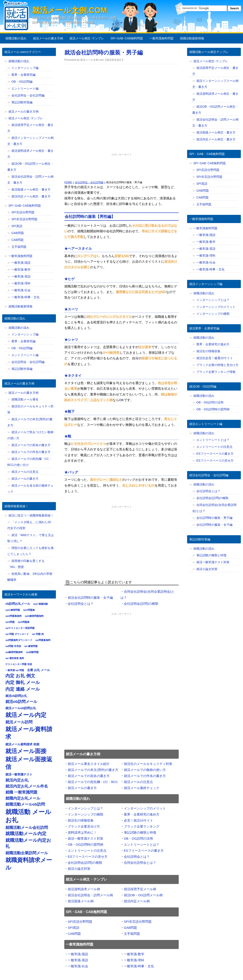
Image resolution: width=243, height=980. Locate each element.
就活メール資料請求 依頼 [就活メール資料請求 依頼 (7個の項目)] (22, 744)
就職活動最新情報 (192, 38)
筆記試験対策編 (22, 102)
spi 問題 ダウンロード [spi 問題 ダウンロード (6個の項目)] (17, 634)
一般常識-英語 (78, 960)
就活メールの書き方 (82, 788)
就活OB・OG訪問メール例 (143, 895)
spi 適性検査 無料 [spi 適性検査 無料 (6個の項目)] (15, 658)
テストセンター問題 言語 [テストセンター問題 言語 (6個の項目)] (19, 664)
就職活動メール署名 (25, 399)
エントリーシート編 (25, 88)
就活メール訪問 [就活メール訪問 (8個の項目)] (19, 722)
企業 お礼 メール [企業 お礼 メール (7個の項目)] (38, 670)
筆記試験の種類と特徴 (140, 832)
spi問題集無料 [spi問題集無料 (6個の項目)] (43, 640)
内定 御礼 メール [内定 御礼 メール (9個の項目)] (23, 682)
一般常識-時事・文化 (139, 966)
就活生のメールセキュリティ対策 (148, 764)
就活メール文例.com (69, 10)
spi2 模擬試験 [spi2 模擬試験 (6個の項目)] (40, 604)
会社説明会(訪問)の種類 (141, 604)
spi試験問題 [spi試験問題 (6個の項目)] (32, 652)
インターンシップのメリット (145, 808)
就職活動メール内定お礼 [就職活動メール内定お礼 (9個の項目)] (28, 843)
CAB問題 (74, 934)
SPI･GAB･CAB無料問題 (127, 38)
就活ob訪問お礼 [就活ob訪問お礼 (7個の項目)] (16, 696)
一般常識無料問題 (161, 38)
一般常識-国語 (78, 954)
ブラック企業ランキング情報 (216, 372)
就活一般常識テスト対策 (85, 838)
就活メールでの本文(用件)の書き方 (93, 770)
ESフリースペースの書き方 (144, 851)
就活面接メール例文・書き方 (31, 189)
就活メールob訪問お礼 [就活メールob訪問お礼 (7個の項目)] (21, 708)
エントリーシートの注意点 (87, 851)
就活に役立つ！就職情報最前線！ (31, 515)
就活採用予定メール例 (140, 889)
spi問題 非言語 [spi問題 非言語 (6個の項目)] (13, 646)
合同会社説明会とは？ (140, 863)
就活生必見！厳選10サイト (215, 358)
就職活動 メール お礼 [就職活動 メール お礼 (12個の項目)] (28, 816)
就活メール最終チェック (142, 788)
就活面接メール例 (81, 901)
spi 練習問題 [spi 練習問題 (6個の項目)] (31, 646)
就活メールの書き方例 (48, 38)
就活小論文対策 (79, 869)
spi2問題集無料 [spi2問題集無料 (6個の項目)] (14, 616)
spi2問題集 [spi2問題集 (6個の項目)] (29, 610)
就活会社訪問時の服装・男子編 (104, 53)
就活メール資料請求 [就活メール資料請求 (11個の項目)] (29, 733)
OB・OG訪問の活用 (138, 838)
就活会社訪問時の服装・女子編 (90, 598)
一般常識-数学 (134, 954)
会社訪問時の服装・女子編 (214, 525)
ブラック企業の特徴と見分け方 (217, 365)
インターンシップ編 (25, 68)
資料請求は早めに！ (82, 832)
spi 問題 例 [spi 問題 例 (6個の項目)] (38, 634)
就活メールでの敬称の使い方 (145, 770)
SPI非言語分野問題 (138, 922)
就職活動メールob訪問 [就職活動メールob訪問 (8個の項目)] (25, 804)
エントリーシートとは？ (142, 844)
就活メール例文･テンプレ (87, 38)
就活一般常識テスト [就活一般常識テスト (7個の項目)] (19, 774)
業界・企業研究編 (23, 75)
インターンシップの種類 (85, 814)
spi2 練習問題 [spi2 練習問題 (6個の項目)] (13, 610)
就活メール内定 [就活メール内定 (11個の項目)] (26, 715)
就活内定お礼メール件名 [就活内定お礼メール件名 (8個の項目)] (27, 786)
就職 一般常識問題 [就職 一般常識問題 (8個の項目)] (21, 792)
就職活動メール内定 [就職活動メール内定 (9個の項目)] (26, 834)
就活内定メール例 (137, 901)
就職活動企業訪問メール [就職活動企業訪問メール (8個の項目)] (27, 853)
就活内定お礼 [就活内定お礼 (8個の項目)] (17, 780)
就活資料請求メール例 (84, 889)
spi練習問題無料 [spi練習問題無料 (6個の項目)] (14, 652)
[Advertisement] (121, 168)
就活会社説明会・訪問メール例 (90, 895)
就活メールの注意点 (138, 782)
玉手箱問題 (132, 934)
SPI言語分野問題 (80, 922)
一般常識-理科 (134, 960)
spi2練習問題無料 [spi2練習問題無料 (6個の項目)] (34, 616)
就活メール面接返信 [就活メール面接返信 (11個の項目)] (29, 763)
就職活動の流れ (16, 38)
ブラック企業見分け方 (84, 826)
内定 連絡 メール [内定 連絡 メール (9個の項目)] (23, 689)
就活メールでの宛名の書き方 (89, 776)
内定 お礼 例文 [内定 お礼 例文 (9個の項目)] (20, 676)
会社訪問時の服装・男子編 (214, 518)
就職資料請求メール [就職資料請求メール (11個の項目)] (29, 864)
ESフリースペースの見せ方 (88, 857)
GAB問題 (131, 928)
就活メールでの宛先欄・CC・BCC (93, 782)
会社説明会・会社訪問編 (28, 95)
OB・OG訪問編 (22, 82)
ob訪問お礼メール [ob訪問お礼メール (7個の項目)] (18, 604)
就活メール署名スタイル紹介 (89, 764)
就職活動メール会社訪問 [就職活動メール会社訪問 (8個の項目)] (27, 828)
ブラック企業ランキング (142, 826)
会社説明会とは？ (81, 604)
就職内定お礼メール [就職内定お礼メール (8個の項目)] (23, 798)
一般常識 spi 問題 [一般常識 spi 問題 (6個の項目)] (15, 670)
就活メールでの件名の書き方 (145, 776)
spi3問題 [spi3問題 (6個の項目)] (10, 622)
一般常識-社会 (78, 966)
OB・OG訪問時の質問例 (85, 844)
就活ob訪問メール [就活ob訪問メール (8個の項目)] (21, 702)
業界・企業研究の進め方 (142, 814)
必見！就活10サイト (139, 820)
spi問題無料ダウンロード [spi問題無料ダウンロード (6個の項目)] (19, 640)
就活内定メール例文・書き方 (31, 196)
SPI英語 (74, 928)
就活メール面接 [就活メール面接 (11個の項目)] (26, 751)
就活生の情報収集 (81, 820)
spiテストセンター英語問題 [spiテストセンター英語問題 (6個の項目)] (20, 628)
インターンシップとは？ (85, 808)
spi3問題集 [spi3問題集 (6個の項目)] (23, 622)
